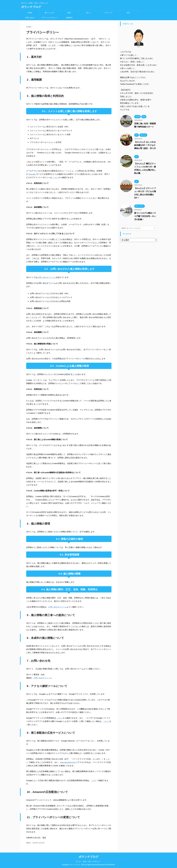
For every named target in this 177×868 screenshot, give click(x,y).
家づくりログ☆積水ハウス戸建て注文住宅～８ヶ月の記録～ (145, 216)
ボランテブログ (31, 7)
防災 (69, 13)
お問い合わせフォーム (46, 277)
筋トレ (89, 13)
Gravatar (32, 174)
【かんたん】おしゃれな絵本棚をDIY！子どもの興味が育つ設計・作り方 (145, 145)
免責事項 (69, 18)
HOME (30, 13)
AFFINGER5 (111, 865)
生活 (128, 13)
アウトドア (108, 13)
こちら (55, 177)
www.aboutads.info (68, 762)
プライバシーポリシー (50, 18)
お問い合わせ (30, 18)
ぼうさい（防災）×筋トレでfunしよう (88, 861)
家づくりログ (50, 13)
